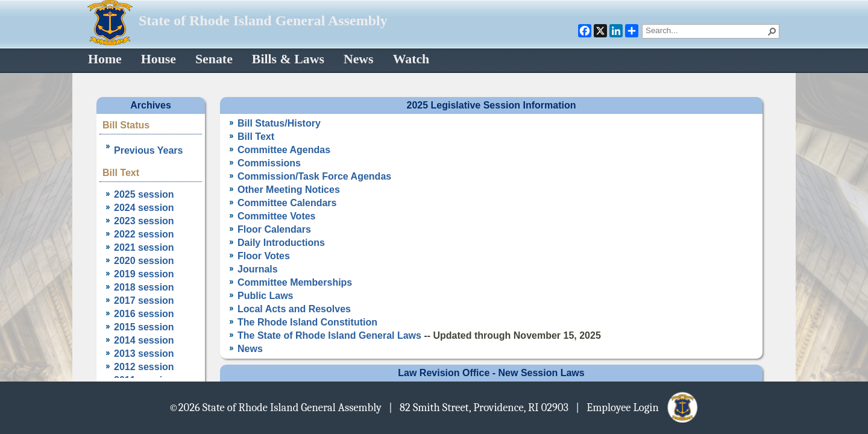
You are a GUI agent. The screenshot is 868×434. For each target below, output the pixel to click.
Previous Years (148, 150)
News (250, 349)
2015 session (144, 327)
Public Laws (265, 296)
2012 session (144, 367)
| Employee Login (637, 407)
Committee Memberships (295, 282)
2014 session (144, 340)
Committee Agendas (284, 150)
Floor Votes (264, 256)
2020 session (144, 261)
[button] (772, 31)
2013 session (144, 354)
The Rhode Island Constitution (307, 322)
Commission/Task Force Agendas (314, 176)
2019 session (144, 274)
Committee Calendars (287, 203)
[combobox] (706, 30)
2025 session (144, 194)
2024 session (144, 208)
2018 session (144, 287)
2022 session (144, 234)
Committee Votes (277, 216)
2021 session (144, 247)
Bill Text (256, 137)
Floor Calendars (274, 229)
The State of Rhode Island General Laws (329, 335)
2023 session (144, 221)
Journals (258, 269)
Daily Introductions (281, 243)
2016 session (144, 314)
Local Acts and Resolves (294, 309)
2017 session (144, 300)
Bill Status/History (279, 123)
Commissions (269, 163)
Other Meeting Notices (289, 190)
